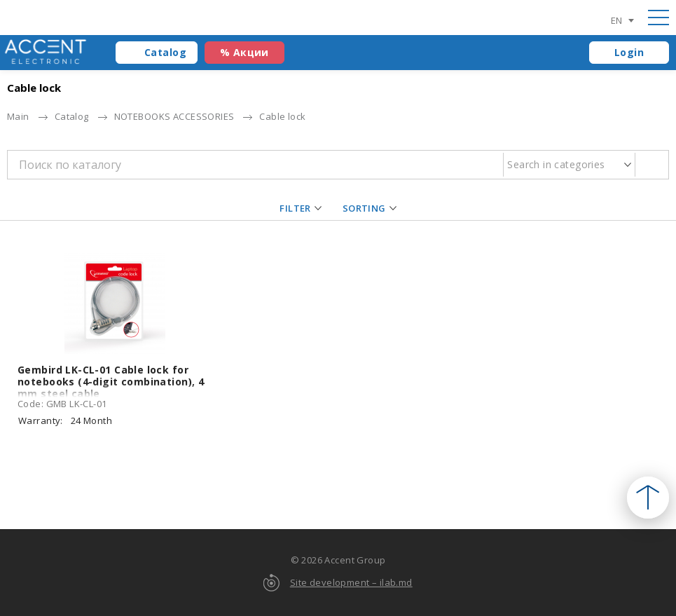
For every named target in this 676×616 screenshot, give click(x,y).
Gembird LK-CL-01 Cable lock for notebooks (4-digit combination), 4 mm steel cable (111, 382)
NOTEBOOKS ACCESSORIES (174, 116)
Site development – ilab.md (351, 582)
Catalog (165, 52)
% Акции (244, 52)
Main (18, 116)
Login (629, 52)
